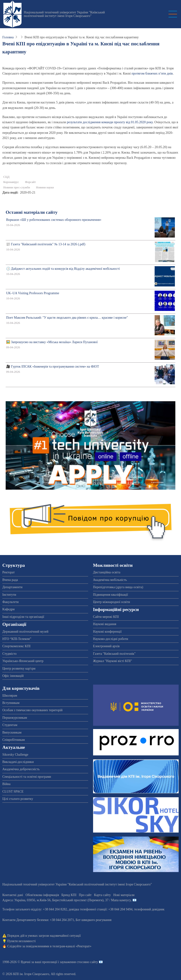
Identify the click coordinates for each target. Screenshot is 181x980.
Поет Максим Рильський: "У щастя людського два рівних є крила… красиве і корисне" (67, 318)
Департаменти (12, 587)
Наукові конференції (107, 632)
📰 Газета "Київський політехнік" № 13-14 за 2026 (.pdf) (46, 244)
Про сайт (85, 895)
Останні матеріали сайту (32, 212)
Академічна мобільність (110, 580)
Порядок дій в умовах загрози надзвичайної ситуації (44, 936)
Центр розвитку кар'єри (19, 669)
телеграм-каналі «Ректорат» (72, 946)
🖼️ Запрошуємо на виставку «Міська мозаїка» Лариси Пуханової (52, 342)
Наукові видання (105, 624)
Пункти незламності (22, 941)
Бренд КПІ (69, 895)
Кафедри (8, 609)
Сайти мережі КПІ (106, 617)
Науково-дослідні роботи (111, 639)
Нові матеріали (124, 895)
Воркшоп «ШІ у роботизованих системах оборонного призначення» (54, 220)
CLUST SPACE (13, 792)
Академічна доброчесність (21, 769)
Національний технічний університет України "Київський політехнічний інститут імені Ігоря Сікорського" (64, 14)
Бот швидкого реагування (94, 920)
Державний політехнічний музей (25, 632)
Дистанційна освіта (107, 572)
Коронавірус (11, 182)
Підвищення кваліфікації (111, 595)
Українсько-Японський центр (23, 661)
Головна (8, 37)
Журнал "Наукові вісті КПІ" (113, 661)
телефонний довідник (149, 909)
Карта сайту (102, 895)
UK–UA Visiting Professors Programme (33, 293)
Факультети (10, 602)
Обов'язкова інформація (42, 895)
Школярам (10, 696)
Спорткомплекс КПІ (16, 646)
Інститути (9, 595)
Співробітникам (14, 740)
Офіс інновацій (13, 676)
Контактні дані (13, 895)
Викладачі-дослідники (18, 762)
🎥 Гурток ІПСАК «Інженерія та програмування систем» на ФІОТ (53, 367)
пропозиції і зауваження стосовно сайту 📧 (72, 962)
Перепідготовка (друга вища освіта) (118, 587)
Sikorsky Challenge (15, 755)
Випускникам (12, 732)
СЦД (6, 177)
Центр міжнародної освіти (112, 602)
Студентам (10, 725)
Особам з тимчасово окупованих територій (32, 710)
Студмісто (9, 654)
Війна (6, 784)
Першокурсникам (15, 718)
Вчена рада (10, 580)
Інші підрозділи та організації (23, 617)
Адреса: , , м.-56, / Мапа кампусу (67, 900)
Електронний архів (106, 646)
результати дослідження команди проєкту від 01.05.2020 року (110, 122)
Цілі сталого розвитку (18, 799)
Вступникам (11, 703)
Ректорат (8, 572)
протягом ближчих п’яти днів (152, 73)
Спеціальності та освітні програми (27, 777)
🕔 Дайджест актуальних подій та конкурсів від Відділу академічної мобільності (63, 269)
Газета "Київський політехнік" (114, 654)
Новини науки (45, 187)
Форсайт (30, 182)
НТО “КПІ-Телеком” (17, 639)
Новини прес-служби (17, 187)
